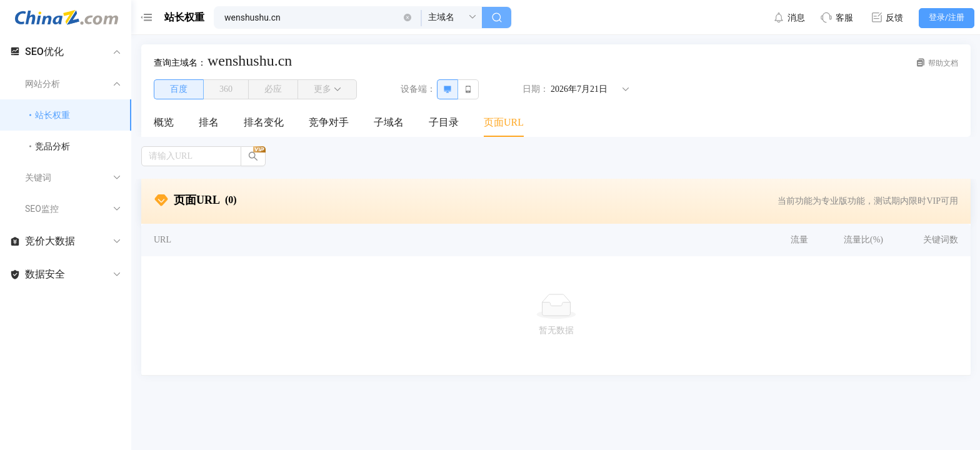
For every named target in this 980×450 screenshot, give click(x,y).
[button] (407, 17)
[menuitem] (164, 123)
